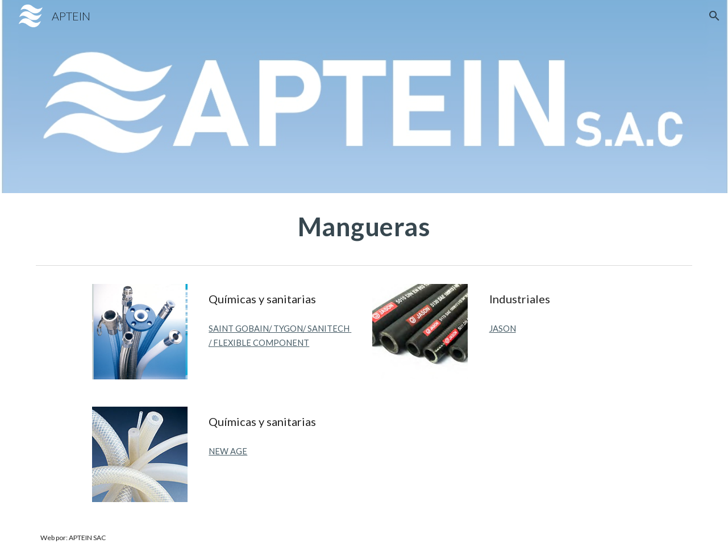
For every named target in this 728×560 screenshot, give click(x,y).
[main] (364, 227)
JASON (503, 329)
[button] (714, 16)
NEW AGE (228, 451)
